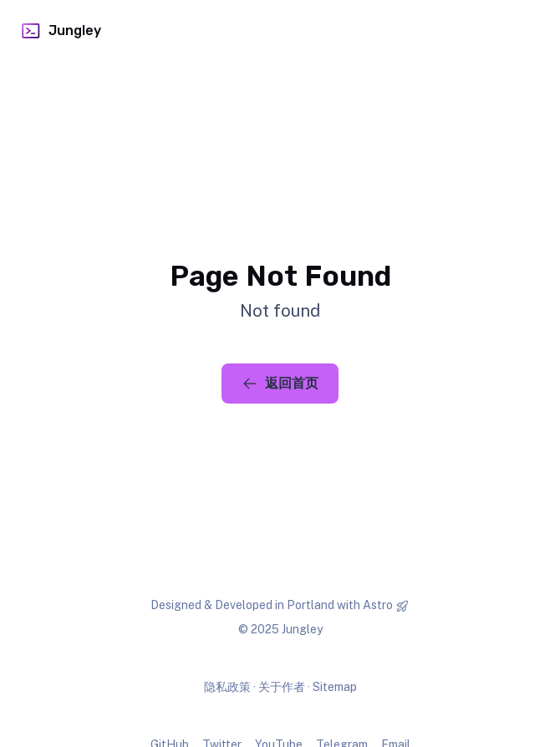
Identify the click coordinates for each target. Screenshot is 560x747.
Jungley (61, 31)
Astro (378, 605)
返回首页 (280, 384)
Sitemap (335, 687)
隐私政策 (227, 687)
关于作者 (282, 687)
